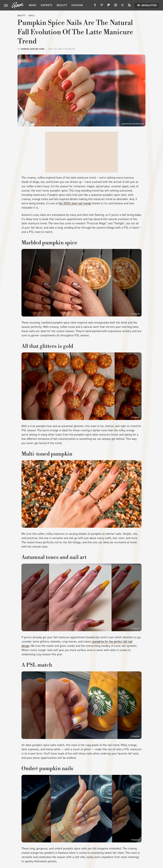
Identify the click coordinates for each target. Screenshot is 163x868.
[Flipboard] (109, 6)
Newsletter (147, 5)
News (33, 5)
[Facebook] (95, 6)
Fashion (77, 5)
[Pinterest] (102, 6)
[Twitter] (122, 6)
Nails (32, 16)
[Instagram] (116, 6)
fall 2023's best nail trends (75, 203)
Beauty (62, 5)
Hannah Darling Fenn (33, 49)
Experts (47, 5)
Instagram (136, 314)
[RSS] (129, 6)
